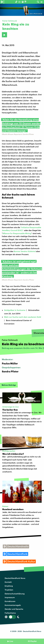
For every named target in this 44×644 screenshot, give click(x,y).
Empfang (9, 586)
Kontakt (8, 582)
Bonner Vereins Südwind (25, 251)
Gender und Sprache (14, 609)
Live (11, 641)
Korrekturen (10, 601)
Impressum (10, 597)
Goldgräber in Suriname (15, 310)
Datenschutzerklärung (15, 594)
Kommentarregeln (13, 605)
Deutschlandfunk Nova (15, 578)
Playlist (33, 641)
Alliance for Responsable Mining (17, 233)
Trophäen (9, 590)
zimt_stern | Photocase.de (34, 14)
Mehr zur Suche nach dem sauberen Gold (23, 317)
